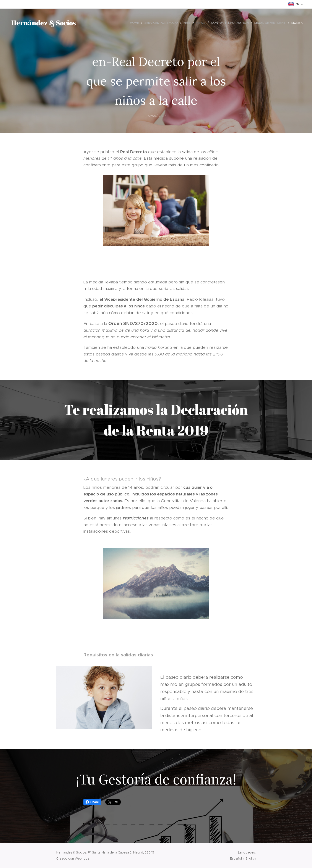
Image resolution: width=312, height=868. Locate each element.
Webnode (82, 858)
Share (92, 802)
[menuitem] (136, 23)
